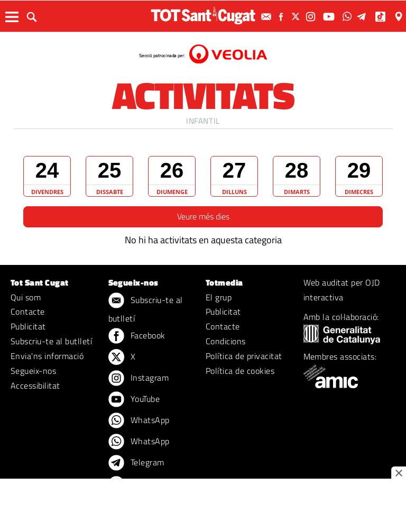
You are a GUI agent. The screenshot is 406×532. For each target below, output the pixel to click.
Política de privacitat (244, 356)
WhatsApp (139, 421)
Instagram (139, 379)
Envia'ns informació (47, 356)
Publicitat (28, 326)
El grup (219, 297)
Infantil (203, 121)
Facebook (137, 336)
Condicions (226, 341)
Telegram (136, 463)
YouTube (134, 400)
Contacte (28, 311)
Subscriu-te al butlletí (51, 341)
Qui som (26, 297)
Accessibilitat (35, 386)
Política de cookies (240, 371)
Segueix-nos (33, 371)
